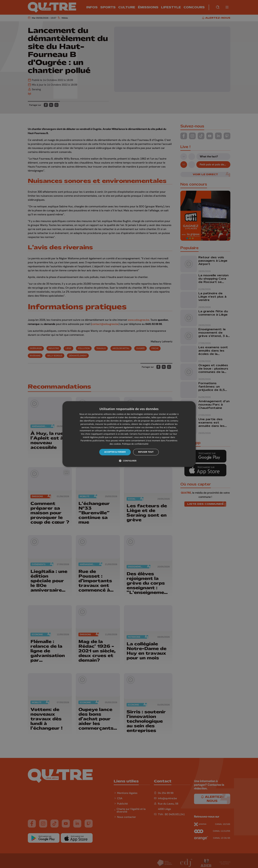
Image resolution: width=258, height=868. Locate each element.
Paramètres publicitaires (93, 441)
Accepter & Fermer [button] (115, 452)
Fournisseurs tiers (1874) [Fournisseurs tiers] (103, 427)
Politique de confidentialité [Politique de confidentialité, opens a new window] (135, 444)
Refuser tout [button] (146, 452)
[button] (129, 461)
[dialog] (129, 434)
